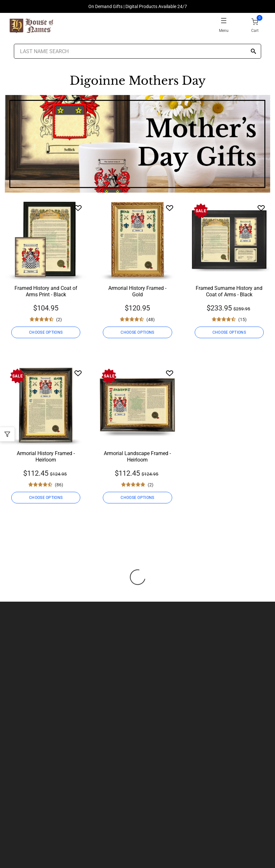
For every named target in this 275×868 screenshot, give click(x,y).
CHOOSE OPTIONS (46, 332)
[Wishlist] (78, 208)
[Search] (253, 52)
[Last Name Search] (138, 51)
